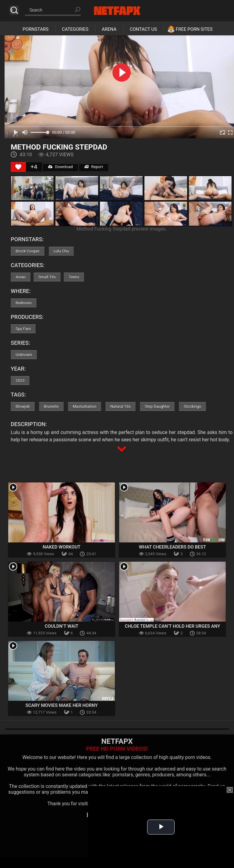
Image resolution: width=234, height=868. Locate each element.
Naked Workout (62, 547)
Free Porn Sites (194, 29)
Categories (75, 29)
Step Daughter (157, 406)
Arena (109, 29)
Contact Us (143, 29)
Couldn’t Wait (62, 626)
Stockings (192, 406)
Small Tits (47, 277)
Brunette (51, 406)
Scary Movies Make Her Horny (61, 705)
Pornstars (35, 29)
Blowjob (23, 406)
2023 (20, 381)
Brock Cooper (27, 251)
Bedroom (24, 303)
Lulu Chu (61, 251)
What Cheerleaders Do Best (172, 547)
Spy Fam (23, 329)
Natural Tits (121, 406)
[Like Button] (18, 167)
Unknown (24, 355)
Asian (21, 277)
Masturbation (85, 406)
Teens (74, 277)
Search (14, 10)
